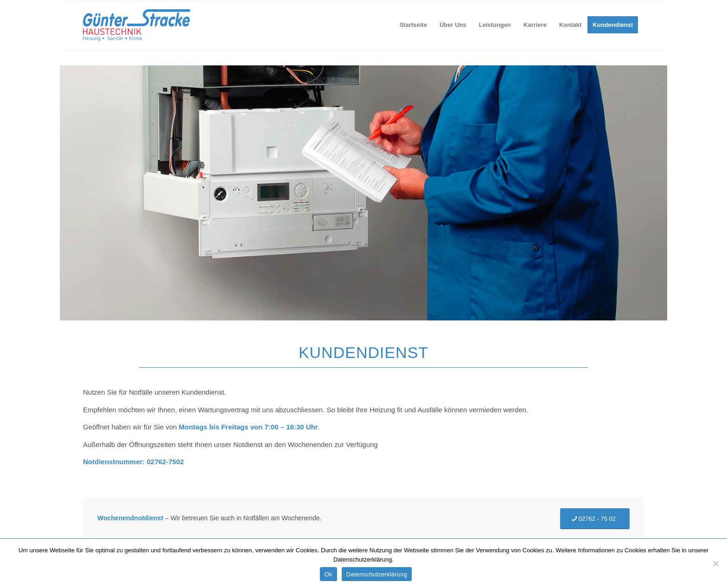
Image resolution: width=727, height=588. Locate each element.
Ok (328, 574)
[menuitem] (413, 25)
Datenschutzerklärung (377, 574)
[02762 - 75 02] (595, 519)
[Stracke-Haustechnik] (137, 25)
